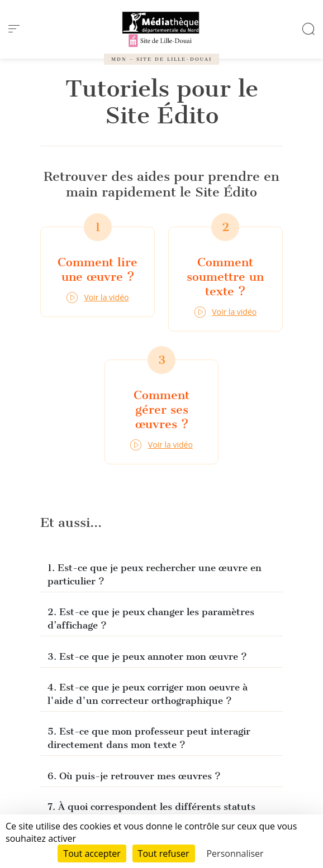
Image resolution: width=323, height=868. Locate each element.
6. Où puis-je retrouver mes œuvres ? (134, 776)
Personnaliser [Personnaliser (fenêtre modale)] (235, 853)
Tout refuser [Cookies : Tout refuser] (164, 853)
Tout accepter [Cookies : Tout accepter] (92, 853)
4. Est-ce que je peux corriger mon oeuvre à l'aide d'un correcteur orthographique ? (148, 694)
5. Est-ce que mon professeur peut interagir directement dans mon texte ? (149, 738)
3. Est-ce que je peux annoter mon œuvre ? (147, 656)
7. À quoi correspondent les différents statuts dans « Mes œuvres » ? (151, 813)
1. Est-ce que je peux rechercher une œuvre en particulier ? (155, 574)
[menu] (14, 29)
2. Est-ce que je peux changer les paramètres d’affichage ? (151, 618)
